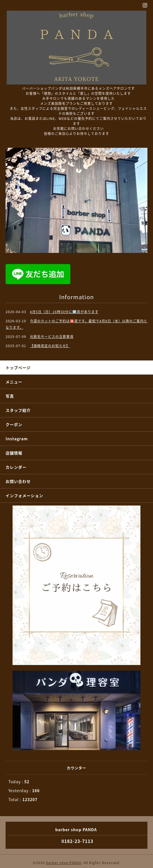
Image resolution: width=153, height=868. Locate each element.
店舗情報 (14, 453)
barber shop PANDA (64, 863)
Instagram (17, 439)
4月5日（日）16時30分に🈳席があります (64, 312)
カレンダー (16, 467)
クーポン (14, 424)
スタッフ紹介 (18, 410)
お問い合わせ (18, 481)
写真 (10, 396)
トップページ (18, 367)
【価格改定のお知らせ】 (50, 346)
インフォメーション (24, 495)
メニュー (14, 382)
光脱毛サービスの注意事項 (52, 337)
